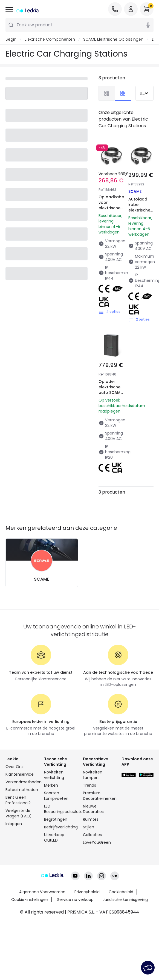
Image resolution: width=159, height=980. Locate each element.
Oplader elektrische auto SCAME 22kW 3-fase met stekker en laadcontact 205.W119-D (111, 401)
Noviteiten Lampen (93, 775)
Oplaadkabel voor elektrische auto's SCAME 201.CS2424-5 (112, 213)
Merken (51, 785)
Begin (11, 39)
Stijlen (89, 827)
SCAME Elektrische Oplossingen (113, 39)
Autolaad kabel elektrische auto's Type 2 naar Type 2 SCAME (140, 213)
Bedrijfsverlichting (60, 827)
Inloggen (14, 824)
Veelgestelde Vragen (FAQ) (19, 813)
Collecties (92, 835)
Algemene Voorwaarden (42, 892)
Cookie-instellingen (30, 900)
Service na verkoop (75, 900)
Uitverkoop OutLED (54, 837)
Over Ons (15, 767)
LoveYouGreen (97, 842)
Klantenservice (20, 774)
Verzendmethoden (21, 782)
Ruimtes (91, 819)
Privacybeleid (87, 892)
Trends (89, 785)
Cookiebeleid (121, 892)
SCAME (42, 579)
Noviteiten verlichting (54, 775)
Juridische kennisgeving (125, 900)
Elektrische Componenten (50, 39)
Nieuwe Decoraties (93, 809)
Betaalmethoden (21, 790)
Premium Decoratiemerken (99, 796)
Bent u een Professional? (18, 800)
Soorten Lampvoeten (56, 796)
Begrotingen (56, 819)
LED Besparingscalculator (60, 809)
